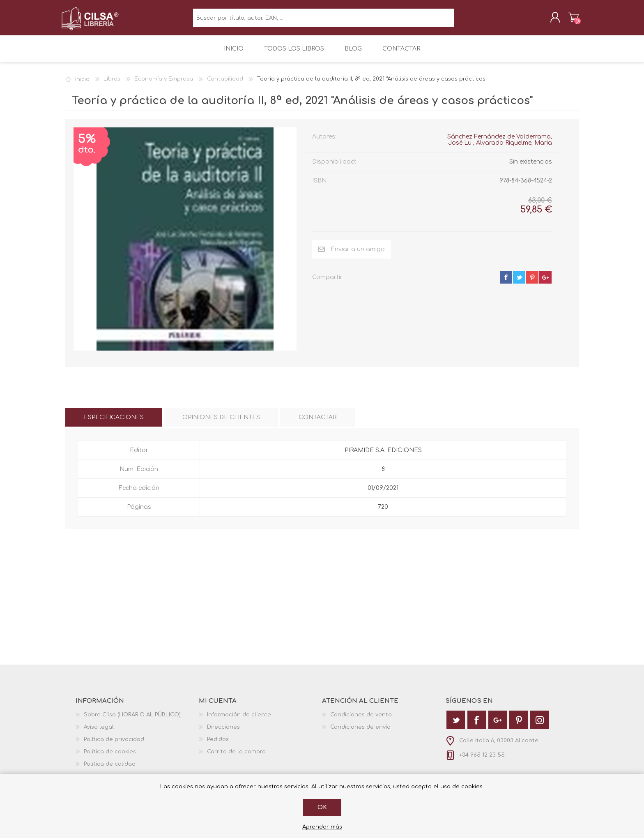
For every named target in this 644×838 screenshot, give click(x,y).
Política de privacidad (114, 745)
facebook (506, 283)
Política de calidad (110, 770)
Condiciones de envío (360, 733)
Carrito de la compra (569, 20)
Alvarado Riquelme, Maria (514, 149)
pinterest (532, 283)
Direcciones (223, 733)
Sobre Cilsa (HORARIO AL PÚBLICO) (132, 720)
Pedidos (218, 745)
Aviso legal (99, 733)
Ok (322, 807)
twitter (519, 283)
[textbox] (323, 21)
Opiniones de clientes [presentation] (221, 423)
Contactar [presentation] (317, 423)
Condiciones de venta (361, 720)
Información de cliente (239, 720)
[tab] (114, 423)
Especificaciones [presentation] (114, 423)
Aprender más (322, 827)
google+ (545, 283)
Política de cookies (110, 757)
